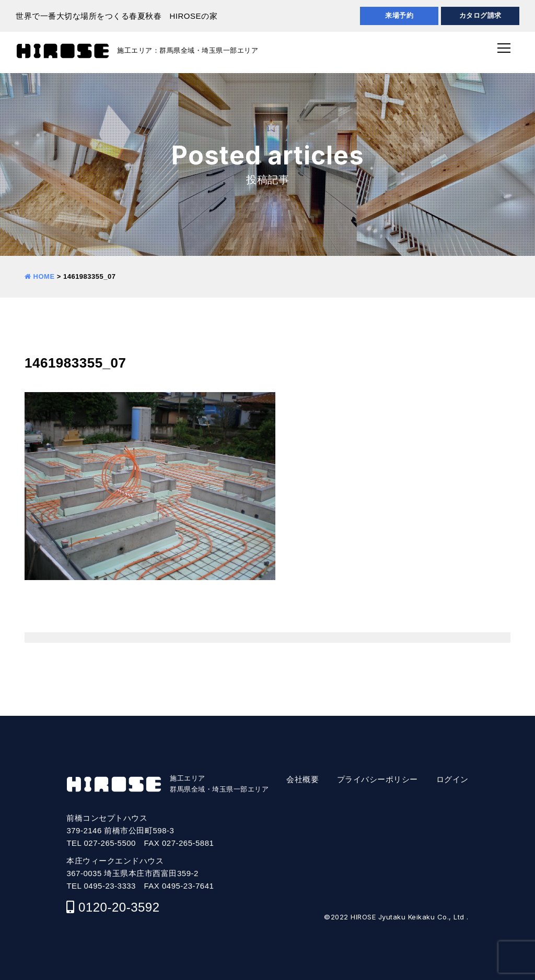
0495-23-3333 (110, 886)
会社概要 (303, 779)
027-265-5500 (110, 843)
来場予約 (399, 15)
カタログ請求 (480, 15)
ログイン (452, 779)
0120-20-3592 (119, 907)
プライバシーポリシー (377, 779)
